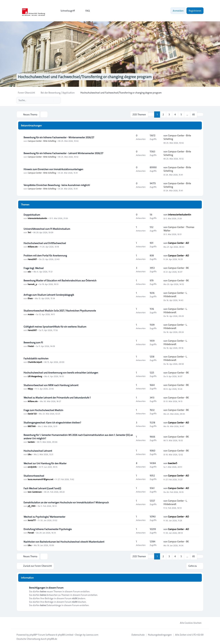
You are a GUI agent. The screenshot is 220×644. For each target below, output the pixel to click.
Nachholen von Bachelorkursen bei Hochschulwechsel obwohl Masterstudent (64, 542)
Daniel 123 (32, 413)
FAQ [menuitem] (85, 11)
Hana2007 (32, 259)
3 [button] (169, 114)
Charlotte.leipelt (35, 362)
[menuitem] (66, 11)
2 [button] (163, 114)
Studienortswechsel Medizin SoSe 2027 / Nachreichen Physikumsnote (60, 310)
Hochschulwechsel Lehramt (38, 451)
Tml (29, 232)
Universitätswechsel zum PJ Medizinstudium (47, 229)
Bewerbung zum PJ (33, 342)
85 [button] (194, 114)
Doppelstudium (32, 215)
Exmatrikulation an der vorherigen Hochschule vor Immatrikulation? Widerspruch (66, 502)
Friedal (31, 346)
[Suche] (51, 100)
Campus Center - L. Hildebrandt (175, 294)
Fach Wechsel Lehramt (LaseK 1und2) (42, 488)
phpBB (33, 634)
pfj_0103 (32, 506)
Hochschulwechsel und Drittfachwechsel (45, 243)
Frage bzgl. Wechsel (34, 268)
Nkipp (30, 388)
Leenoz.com (92, 634)
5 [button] (181, 114)
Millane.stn (33, 246)
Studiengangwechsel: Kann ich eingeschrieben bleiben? (52, 422)
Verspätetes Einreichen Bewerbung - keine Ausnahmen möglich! (57, 185)
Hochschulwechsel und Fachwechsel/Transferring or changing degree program (87, 77)
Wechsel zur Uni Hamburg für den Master (45, 463)
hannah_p (32, 284)
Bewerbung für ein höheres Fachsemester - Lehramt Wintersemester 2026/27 (63, 153)
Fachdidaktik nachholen (36, 358)
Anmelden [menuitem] (178, 11)
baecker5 (173, 463)
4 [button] (175, 114)
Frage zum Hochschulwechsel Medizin (43, 410)
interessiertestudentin (37, 218)
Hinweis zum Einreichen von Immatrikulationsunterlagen (53, 169)
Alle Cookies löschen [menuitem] (188, 622)
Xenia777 (32, 520)
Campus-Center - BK (178, 268)
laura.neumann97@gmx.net (40, 479)
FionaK (31, 532)
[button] (200, 114)
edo (29, 271)
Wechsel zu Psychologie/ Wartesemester (44, 517)
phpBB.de (52, 638)
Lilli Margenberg (35, 376)
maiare (31, 314)
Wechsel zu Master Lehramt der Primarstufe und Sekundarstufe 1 (57, 397)
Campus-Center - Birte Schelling (42, 141)
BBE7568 (32, 426)
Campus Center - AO (178, 243)
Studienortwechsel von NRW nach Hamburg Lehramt (51, 385)
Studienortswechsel (34, 476)
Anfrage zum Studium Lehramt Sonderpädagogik (49, 295)
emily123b (32, 467)
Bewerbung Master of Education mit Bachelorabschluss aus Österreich (60, 280)
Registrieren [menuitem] (195, 11)
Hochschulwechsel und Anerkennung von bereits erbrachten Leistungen (61, 372)
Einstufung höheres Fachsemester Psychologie (48, 529)
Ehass (30, 298)
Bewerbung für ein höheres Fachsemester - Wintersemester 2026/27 (59, 137)
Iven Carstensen (35, 492)
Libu (30, 454)
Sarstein (31, 442)
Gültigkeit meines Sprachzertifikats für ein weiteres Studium (55, 326)
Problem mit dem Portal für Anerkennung (45, 255)
